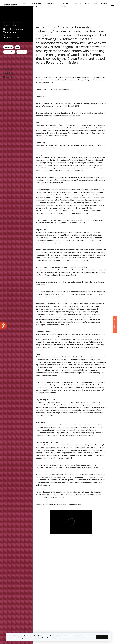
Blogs (87, 3)
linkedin (9, 77)
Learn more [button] (63, 638)
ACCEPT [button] (102, 637)
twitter (8, 73)
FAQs (95, 3)
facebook (10, 69)
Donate (104, 3)
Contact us (115, 324)
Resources (77, 3)
